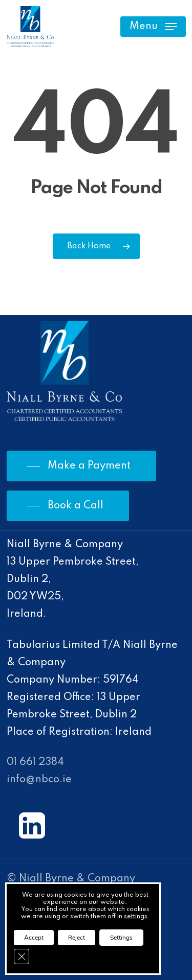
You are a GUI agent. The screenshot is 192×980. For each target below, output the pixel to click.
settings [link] (136, 917)
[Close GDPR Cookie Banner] (22, 956)
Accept (34, 938)
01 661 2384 (35, 762)
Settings (121, 938)
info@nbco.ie (39, 780)
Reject (77, 938)
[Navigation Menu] (153, 27)
